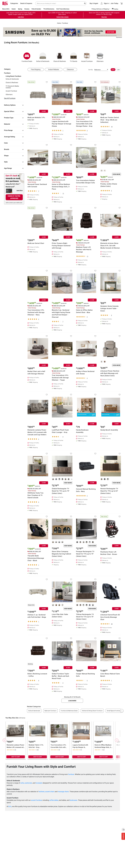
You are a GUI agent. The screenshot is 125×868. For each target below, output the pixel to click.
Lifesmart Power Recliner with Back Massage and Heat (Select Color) (110, 373)
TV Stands (74, 57)
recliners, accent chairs (47, 792)
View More (117, 174)
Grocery (27, 9)
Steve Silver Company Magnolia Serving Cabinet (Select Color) (61, 554)
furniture (71, 774)
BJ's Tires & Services (63, 9)
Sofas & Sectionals (43, 57)
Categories (14, 3)
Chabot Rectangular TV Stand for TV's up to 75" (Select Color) (61, 491)
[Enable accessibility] (123, 830)
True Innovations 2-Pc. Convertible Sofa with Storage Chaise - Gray (84, 124)
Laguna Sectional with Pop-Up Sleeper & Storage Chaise (62, 124)
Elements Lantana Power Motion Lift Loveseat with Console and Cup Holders (37, 432)
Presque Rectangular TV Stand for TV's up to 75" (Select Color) (85, 554)
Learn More (21, 17)
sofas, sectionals (26, 783)
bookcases (74, 800)
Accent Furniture (87, 57)
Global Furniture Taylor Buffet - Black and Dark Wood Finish (60, 676)
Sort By (91, 70)
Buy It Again (94, 3)
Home (59, 23)
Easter (14, 9)
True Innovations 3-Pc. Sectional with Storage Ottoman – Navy (36, 312)
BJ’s (10, 806)
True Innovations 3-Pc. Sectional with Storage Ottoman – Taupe (60, 378)
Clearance (70, 69)
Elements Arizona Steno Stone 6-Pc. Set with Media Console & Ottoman (110, 246)
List (118, 70)
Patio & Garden (36, 9)
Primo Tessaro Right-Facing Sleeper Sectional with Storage (61, 246)
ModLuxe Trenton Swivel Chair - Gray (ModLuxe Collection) (110, 120)
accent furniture (36, 800)
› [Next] (122, 711)
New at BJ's (6, 9)
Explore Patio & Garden (63, 17)
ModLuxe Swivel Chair (36, 243)
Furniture (65, 23)
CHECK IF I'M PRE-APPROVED (14, 197)
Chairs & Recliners (60, 57)
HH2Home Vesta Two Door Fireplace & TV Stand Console (35, 495)
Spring (20, 9)
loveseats (39, 783)
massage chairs (63, 792)
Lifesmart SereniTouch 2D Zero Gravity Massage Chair (110, 617)
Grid (113, 70)
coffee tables (54, 800)
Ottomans (100, 57)
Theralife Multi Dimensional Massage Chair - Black (36, 558)
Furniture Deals (27, 57)
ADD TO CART (16, 757)
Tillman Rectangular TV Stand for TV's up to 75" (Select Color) (85, 617)
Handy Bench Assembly (109, 430)
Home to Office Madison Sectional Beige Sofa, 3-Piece (61, 187)
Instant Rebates (54, 69)
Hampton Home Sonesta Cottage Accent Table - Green (109, 308)
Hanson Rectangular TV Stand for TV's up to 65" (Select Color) (109, 491)
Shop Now (104, 17)
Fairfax (116, 9)
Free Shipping (36, 69)
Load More (72, 701)
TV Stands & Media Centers (12, 87)
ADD (44, 111)
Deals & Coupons (26, 3)
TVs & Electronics (49, 9)
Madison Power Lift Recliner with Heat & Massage (84, 250)
